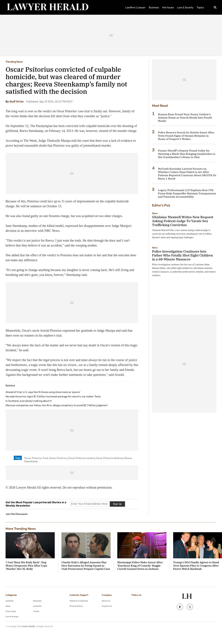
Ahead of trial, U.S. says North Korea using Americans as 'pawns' (43, 392)
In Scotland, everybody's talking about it (29, 401)
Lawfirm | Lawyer (135, 7)
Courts (36, 611)
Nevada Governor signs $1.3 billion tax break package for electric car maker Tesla (53, 396)
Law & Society (185, 7)
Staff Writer (17, 101)
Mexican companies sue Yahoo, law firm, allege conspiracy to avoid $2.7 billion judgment (57, 405)
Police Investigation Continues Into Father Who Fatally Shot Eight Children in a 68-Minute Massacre (183, 255)
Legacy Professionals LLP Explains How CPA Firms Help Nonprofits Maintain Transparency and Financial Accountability (187, 193)
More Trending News (21, 529)
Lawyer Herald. (28, 626)
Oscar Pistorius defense (109, 458)
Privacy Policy (76, 606)
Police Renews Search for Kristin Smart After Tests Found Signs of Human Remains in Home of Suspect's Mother (186, 136)
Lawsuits (37, 606)
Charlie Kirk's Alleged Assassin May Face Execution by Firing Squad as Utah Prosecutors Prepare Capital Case (86, 566)
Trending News (14, 62)
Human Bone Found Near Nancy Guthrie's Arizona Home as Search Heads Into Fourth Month (185, 118)
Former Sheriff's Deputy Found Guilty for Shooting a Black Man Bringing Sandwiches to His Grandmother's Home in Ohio (187, 154)
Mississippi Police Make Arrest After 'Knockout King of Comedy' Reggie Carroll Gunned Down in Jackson (140, 566)
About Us (106, 601)
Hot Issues (168, 7)
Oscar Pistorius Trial (36, 458)
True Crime (11, 611)
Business (154, 7)
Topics (200, 7)
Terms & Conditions (79, 601)
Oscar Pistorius (58, 458)
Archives (10, 601)
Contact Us (107, 606)
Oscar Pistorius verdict (81, 458)
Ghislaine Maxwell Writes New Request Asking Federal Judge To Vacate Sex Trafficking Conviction (183, 221)
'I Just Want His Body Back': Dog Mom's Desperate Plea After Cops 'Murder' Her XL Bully (26, 566)
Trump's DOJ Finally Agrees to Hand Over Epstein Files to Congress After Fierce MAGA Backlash (196, 566)
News (155, 213)
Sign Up (117, 504)
